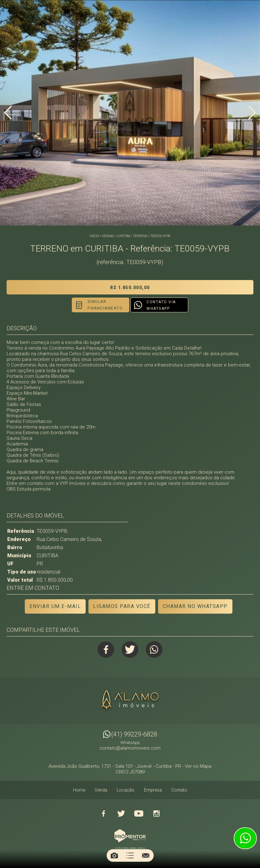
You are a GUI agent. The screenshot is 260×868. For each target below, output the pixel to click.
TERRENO (140, 236)
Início (94, 236)
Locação (126, 790)
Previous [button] (8, 114)
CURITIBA (123, 236)
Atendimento (245, 838)
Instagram (157, 814)
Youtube (139, 814)
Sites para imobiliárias (130, 848)
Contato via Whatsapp (161, 305)
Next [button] (252, 114)
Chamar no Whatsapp (195, 606)
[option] (130, 113)
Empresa (153, 790)
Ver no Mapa (198, 767)
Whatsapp (155, 650)
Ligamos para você (122, 606)
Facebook (105, 650)
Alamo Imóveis (130, 701)
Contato (179, 790)
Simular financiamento (104, 305)
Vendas (108, 236)
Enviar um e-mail (55, 606)
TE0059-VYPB (160, 236)
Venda (101, 790)
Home (79, 790)
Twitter (130, 650)
